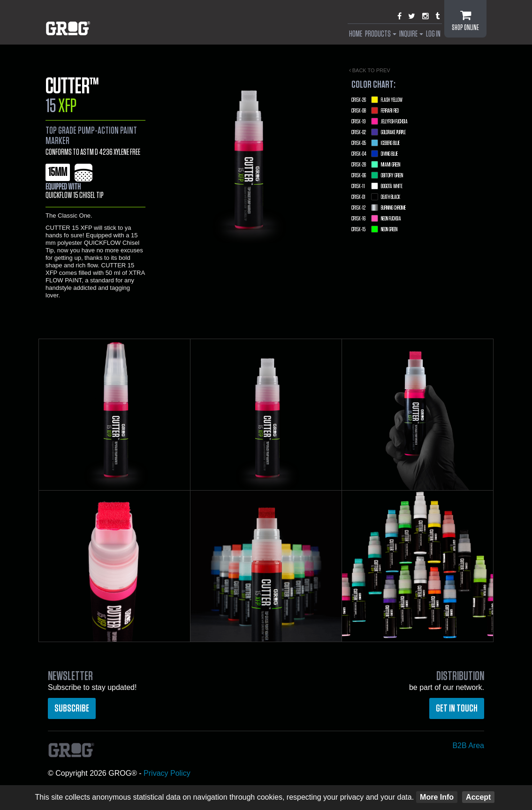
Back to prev (370, 70)
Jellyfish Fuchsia (380, 121)
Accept (478, 797)
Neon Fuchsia (376, 219)
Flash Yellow (377, 100)
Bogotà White (377, 186)
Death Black (376, 197)
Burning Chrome (379, 208)
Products (381, 34)
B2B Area (468, 746)
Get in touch (457, 708)
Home (356, 34)
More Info (437, 797)
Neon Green (374, 229)
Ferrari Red (375, 111)
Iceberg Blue (376, 143)
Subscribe (72, 708)
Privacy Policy (167, 773)
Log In (433, 34)
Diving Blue (375, 154)
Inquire (411, 34)
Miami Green (376, 165)
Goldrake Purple (379, 132)
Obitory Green (377, 175)
